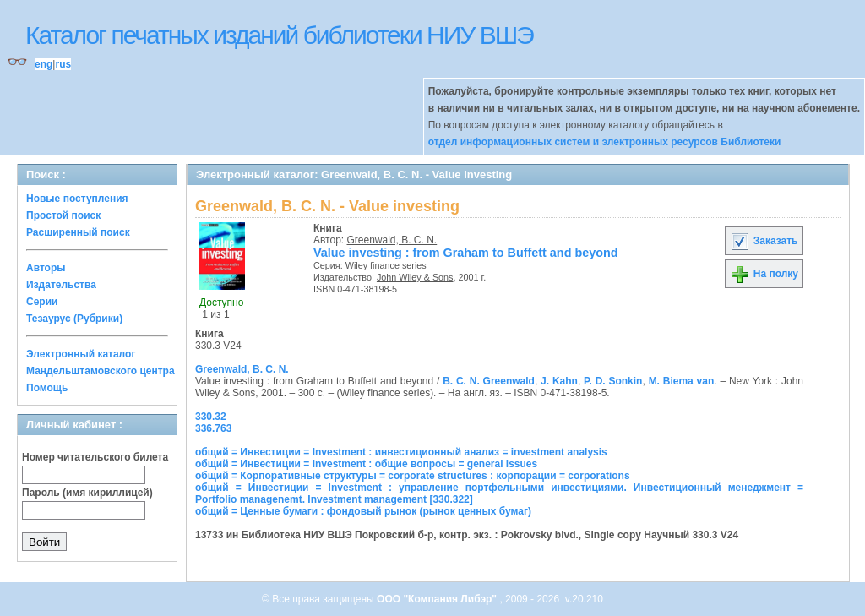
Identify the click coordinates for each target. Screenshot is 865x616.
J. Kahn (559, 381)
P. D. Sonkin (613, 381)
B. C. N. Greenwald (489, 381)
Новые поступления (77, 199)
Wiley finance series (386, 265)
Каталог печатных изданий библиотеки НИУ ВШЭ (279, 35)
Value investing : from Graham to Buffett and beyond (466, 253)
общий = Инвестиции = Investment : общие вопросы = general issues (366, 464)
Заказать (764, 241)
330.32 (211, 417)
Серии (42, 302)
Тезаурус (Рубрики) (74, 319)
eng (44, 64)
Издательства (61, 285)
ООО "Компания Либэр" (438, 599)
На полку (764, 274)
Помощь (47, 388)
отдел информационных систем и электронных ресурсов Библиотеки (605, 142)
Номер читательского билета (95, 457)
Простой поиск (63, 215)
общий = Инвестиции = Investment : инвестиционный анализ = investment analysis (401, 452)
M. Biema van (682, 381)
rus (63, 64)
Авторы (46, 268)
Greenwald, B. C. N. (392, 240)
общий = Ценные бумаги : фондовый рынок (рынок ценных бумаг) (363, 511)
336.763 (213, 428)
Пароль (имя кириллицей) (87, 493)
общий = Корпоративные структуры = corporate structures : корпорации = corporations (413, 476)
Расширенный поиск (78, 232)
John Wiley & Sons (415, 277)
